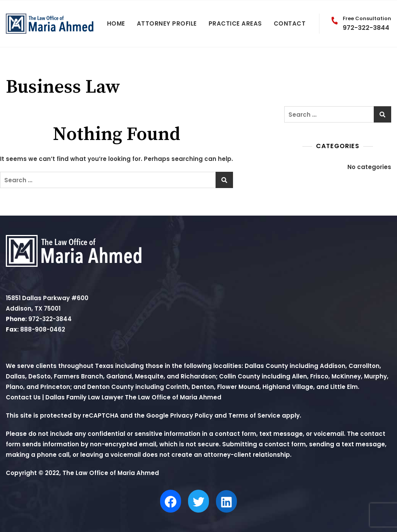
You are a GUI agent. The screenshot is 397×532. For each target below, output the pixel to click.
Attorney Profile (167, 23)
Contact (290, 23)
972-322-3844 (359, 23)
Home (116, 23)
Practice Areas (235, 23)
